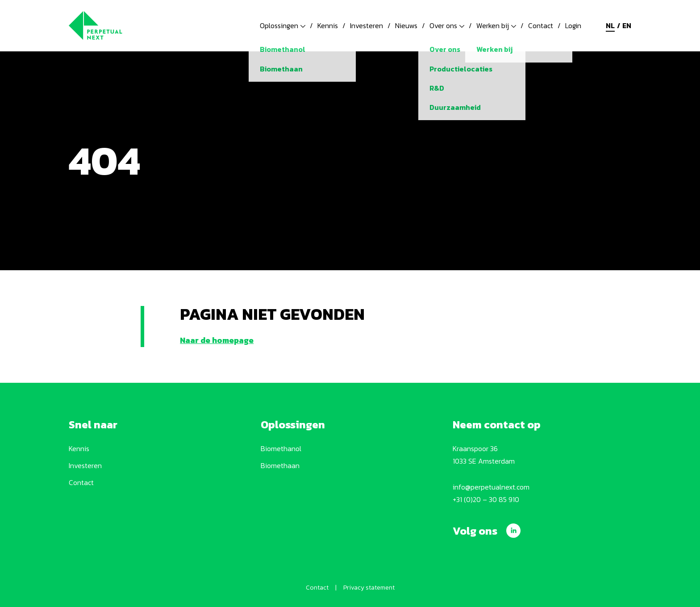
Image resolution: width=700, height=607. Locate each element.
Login (573, 25)
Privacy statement (369, 588)
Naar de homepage (217, 340)
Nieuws (406, 25)
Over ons (447, 25)
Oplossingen (283, 25)
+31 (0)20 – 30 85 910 (486, 499)
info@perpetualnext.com (491, 487)
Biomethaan (280, 465)
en (627, 25)
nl (610, 25)
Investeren (367, 25)
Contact (541, 25)
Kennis (328, 25)
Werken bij (496, 25)
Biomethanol (281, 448)
